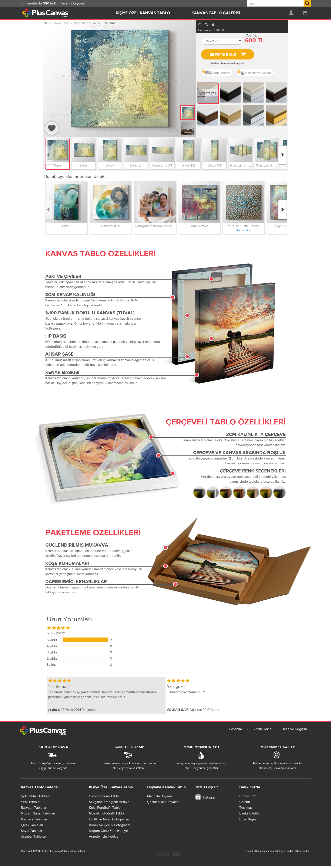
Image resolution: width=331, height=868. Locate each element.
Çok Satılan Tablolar (36, 796)
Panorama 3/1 (162, 165)
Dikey (110, 165)
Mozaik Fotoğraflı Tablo (106, 813)
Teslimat (246, 807)
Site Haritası (303, 851)
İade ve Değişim (295, 729)
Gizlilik (250, 851)
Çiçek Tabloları (32, 825)
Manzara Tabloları (34, 819)
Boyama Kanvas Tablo (166, 787)
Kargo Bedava (216, 73)
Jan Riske (243, 230)
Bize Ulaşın (248, 819)
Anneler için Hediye (104, 836)
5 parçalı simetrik (243, 165)
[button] (223, 41)
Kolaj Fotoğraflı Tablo (105, 807)
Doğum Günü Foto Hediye (108, 831)
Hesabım (235, 729)
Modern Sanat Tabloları (38, 813)
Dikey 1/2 (188, 165)
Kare (57, 165)
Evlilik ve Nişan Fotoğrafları (109, 819)
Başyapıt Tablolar (34, 807)
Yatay (83, 165)
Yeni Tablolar (31, 802)
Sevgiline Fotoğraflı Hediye (109, 802)
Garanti (245, 802)
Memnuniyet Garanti (255, 73)
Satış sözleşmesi (265, 851)
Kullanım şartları (285, 851)
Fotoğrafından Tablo (104, 796)
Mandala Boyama (160, 796)
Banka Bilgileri (250, 813)
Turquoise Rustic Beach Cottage (248, 226)
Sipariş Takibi (263, 729)
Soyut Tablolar (31, 831)
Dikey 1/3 (214, 165)
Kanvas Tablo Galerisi (216, 13)
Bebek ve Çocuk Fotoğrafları (110, 825)
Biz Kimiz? (247, 796)
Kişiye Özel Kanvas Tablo (143, 13)
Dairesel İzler (111, 226)
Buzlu (66, 226)
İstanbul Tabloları (34, 836)
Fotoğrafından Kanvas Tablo (156, 226)
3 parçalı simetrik (269, 165)
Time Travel (199, 226)
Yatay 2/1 (136, 165)
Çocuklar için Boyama (163, 802)
